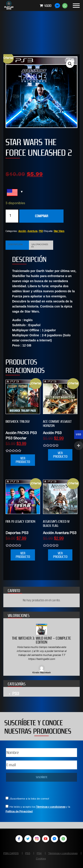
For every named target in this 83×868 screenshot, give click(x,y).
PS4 (39, 853)
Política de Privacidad (19, 812)
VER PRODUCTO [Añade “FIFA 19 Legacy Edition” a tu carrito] (23, 555)
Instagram (37, 839)
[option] (41, 649)
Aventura (32, 231)
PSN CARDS (11, 853)
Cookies (41, 859)
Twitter (28, 839)
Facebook (19, 839)
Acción (22, 231)
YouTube (46, 839)
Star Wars (59, 231)
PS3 (41, 231)
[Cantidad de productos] (12, 216)
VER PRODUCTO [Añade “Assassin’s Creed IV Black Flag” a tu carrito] (60, 555)
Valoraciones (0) (40, 246)
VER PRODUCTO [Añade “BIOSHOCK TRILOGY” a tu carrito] (23, 460)
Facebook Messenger (54, 839)
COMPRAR (41, 216)
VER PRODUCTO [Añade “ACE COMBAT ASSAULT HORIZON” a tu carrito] (60, 455)
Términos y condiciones (51, 807)
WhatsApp (63, 839)
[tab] (17, 245)
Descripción (15, 245)
